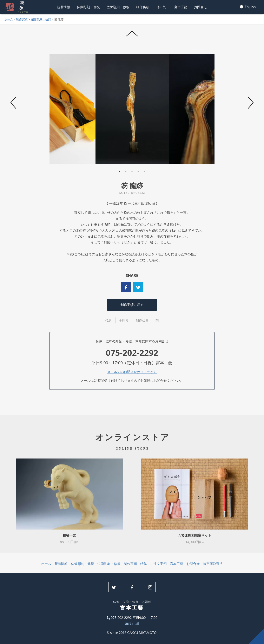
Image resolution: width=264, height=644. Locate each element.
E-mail (132, 623)
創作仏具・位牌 (41, 19)
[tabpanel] (132, 109)
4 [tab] (138, 171)
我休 (22, 7)
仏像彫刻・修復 (88, 7)
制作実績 (143, 7)
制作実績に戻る (132, 305)
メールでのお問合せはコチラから (132, 372)
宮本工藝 (181, 7)
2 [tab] (126, 171)
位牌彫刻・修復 (118, 7)
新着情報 (64, 7)
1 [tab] (120, 171)
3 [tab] (132, 171)
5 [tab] (144, 171)
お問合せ (200, 7)
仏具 (109, 320)
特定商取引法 (213, 564)
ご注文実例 (158, 564)
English (248, 7)
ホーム (9, 19)
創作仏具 (142, 320)
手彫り (124, 320)
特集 (163, 7)
